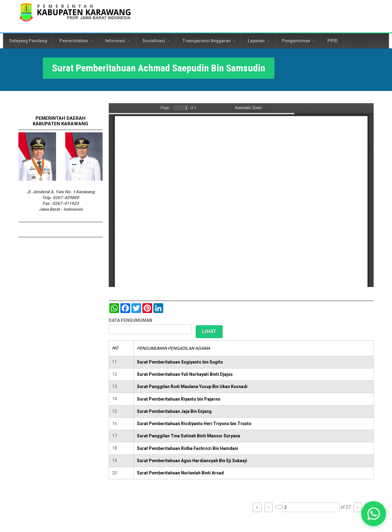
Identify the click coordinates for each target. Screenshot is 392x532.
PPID (333, 41)
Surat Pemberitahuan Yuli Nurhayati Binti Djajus (185, 374)
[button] (374, 514)
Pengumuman (298, 41)
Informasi (118, 41)
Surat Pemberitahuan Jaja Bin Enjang (174, 411)
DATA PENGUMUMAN (130, 320)
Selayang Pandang (28, 41)
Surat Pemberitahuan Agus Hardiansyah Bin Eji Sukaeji (192, 461)
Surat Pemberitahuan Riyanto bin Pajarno (179, 399)
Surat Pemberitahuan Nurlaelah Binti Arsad (180, 473)
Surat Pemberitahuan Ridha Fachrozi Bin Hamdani (188, 448)
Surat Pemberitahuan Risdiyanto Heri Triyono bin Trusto (194, 424)
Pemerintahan (76, 41)
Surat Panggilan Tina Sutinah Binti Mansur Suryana (188, 436)
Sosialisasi (156, 41)
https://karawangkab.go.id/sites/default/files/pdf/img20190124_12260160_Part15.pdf (241, 195)
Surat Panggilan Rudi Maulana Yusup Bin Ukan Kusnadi (192, 387)
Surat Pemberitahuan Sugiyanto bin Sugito (180, 362)
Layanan (259, 41)
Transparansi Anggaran (209, 41)
